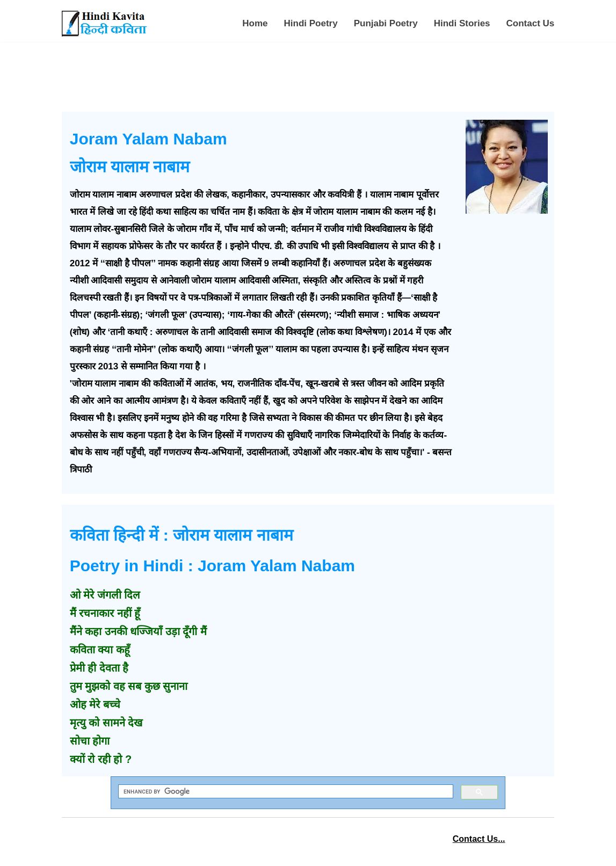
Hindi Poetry (311, 23)
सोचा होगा (90, 741)
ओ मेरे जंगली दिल (105, 595)
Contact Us (531, 23)
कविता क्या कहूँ (100, 650)
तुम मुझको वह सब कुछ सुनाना (129, 686)
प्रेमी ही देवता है (99, 668)
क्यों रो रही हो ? (101, 759)
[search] (284, 792)
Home (255, 23)
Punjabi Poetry (386, 23)
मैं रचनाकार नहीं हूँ (105, 613)
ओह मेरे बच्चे (95, 704)
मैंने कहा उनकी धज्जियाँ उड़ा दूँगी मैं (138, 631)
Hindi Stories (462, 23)
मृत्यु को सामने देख (106, 723)
